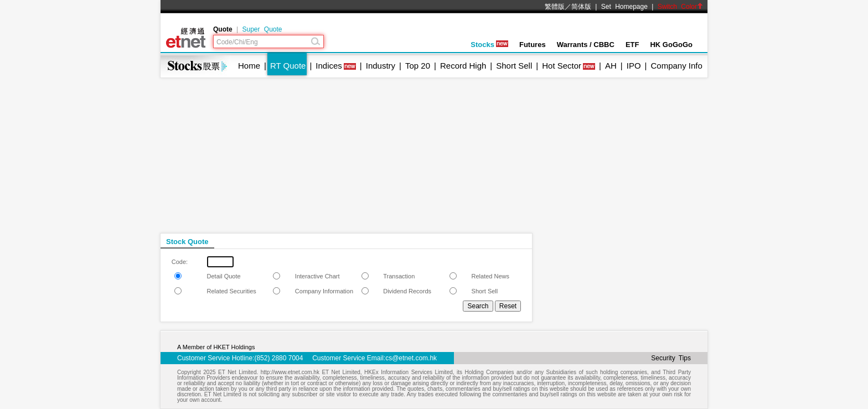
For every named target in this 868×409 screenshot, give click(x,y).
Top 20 (418, 66)
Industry (381, 66)
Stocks (489, 45)
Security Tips (671, 358)
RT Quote (288, 66)
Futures (533, 45)
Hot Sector (562, 66)
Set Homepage (624, 7)
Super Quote (262, 29)
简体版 (581, 7)
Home (249, 66)
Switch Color (680, 7)
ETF (632, 45)
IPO (634, 66)
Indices (329, 66)
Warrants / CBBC (586, 45)
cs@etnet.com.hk (411, 358)
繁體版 (555, 7)
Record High (463, 66)
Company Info (676, 66)
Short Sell (514, 66)
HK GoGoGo (671, 45)
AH (611, 66)
